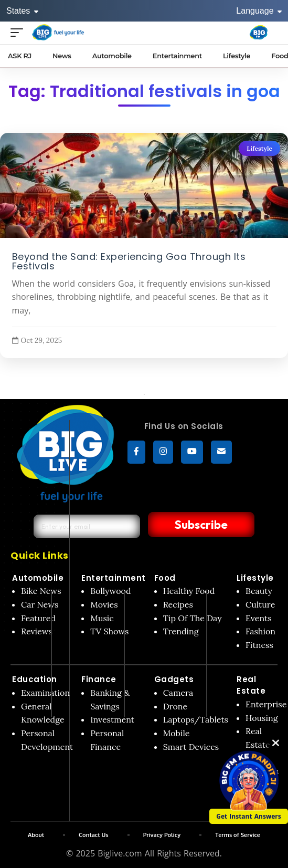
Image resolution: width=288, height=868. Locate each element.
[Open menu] (19, 32)
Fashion (260, 631)
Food (165, 578)
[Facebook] (136, 452)
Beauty (259, 591)
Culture (260, 604)
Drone (175, 706)
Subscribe (201, 525)
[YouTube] (192, 452)
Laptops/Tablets (196, 719)
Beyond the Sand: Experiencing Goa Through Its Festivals (129, 261)
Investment (112, 719)
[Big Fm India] (259, 33)
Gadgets (174, 679)
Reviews (37, 631)
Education (35, 679)
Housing (262, 718)
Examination (45, 693)
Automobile (38, 578)
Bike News (41, 591)
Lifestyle (259, 148)
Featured (38, 618)
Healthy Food (189, 591)
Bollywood (110, 591)
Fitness (259, 645)
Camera (178, 693)
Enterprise (266, 704)
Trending (181, 631)
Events (259, 618)
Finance (99, 679)
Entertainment (114, 578)
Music (102, 618)
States (22, 11)
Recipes (178, 604)
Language (259, 11)
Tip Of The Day (193, 618)
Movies (104, 604)
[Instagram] (163, 452)
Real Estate (251, 685)
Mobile (177, 733)
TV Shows (109, 631)
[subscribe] (221, 452)
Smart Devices (191, 747)
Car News (40, 604)
